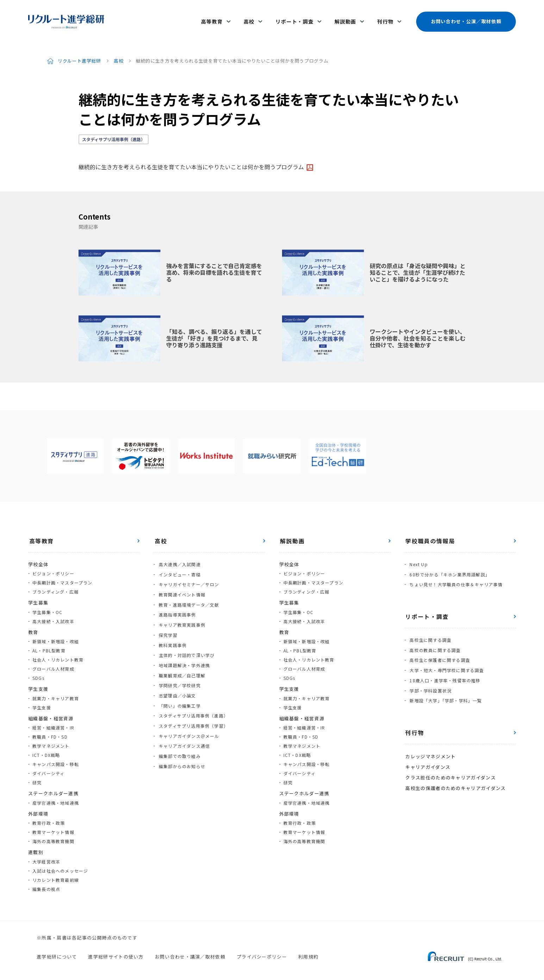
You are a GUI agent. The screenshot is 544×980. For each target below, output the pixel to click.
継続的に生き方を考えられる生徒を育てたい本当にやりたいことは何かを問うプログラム (191, 160)
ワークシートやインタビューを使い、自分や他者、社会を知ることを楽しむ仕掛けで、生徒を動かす (418, 331)
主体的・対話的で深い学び (186, 640)
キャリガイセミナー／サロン (188, 576)
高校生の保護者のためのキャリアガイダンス (455, 769)
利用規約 (308, 950)
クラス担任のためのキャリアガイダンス (450, 759)
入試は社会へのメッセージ (60, 864)
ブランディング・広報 (55, 585)
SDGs (38, 671)
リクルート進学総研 (80, 54)
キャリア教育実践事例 (181, 612)
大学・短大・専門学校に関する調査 (446, 657)
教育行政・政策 (49, 816)
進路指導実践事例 (176, 603)
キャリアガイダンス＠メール (188, 713)
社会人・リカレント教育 (58, 653)
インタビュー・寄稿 (179, 566)
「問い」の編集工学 (179, 685)
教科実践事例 (172, 630)
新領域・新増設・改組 (56, 635)
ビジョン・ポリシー (53, 567)
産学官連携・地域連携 (56, 796)
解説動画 (346, 18)
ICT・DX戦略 (46, 748)
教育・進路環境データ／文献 (188, 594)
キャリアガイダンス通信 (183, 722)
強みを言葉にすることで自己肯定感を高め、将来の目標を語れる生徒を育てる (214, 266)
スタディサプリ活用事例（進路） (114, 132)
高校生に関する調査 (430, 630)
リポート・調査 (297, 18)
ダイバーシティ (48, 767)
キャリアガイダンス (427, 749)
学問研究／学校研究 (179, 667)
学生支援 (42, 701)
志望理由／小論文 (176, 676)
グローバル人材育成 (53, 662)
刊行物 (385, 18)
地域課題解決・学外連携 (183, 649)
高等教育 (217, 18)
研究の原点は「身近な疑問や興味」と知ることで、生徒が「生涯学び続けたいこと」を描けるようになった (418, 266)
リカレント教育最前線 (56, 873)
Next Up (418, 557)
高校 (253, 18)
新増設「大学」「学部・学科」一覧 (445, 685)
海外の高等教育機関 (53, 834)
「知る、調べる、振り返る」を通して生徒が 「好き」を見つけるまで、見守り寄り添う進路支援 (214, 331)
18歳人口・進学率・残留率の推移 (444, 667)
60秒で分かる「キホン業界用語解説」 (449, 566)
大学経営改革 (46, 855)
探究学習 (167, 621)
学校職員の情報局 (429, 534)
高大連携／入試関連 (179, 557)
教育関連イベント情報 (181, 585)
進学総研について (57, 950)
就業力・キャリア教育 (56, 692)
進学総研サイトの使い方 (116, 950)
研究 (37, 776)
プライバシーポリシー (262, 950)
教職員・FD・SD (50, 730)
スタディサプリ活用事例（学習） (192, 704)
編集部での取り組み (179, 731)
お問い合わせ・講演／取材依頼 (190, 950)
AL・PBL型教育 (49, 644)
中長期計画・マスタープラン (62, 576)
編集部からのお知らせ (181, 740)
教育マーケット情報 (53, 825)
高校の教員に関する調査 (434, 639)
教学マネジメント (51, 739)
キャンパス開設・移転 (56, 757)
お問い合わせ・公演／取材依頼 (466, 18)
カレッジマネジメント (430, 740)
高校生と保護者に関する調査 (439, 648)
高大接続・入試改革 (53, 615)
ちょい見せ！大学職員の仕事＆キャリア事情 (455, 576)
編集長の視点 (46, 882)
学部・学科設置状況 (430, 676)
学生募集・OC (47, 605)
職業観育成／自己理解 (181, 658)
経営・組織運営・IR (53, 721)
